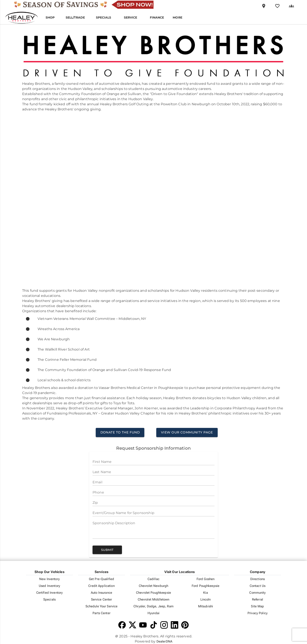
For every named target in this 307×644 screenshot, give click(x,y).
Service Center (102, 599)
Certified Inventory (50, 593)
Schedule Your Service (102, 606)
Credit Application (101, 586)
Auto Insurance (101, 593)
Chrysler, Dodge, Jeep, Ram (153, 606)
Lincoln (206, 599)
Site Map (257, 606)
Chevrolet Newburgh (154, 586)
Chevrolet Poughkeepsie (153, 593)
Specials (49, 599)
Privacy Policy (258, 613)
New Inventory (49, 579)
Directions (258, 579)
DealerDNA (164, 641)
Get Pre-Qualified (101, 579)
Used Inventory (49, 586)
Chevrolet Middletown (154, 599)
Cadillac (153, 579)
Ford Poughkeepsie (206, 586)
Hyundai (153, 613)
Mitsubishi (206, 606)
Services (101, 572)
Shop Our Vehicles (49, 572)
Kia (205, 593)
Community (257, 593)
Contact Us (258, 586)
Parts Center (101, 613)
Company (258, 572)
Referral (258, 599)
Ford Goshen (206, 579)
